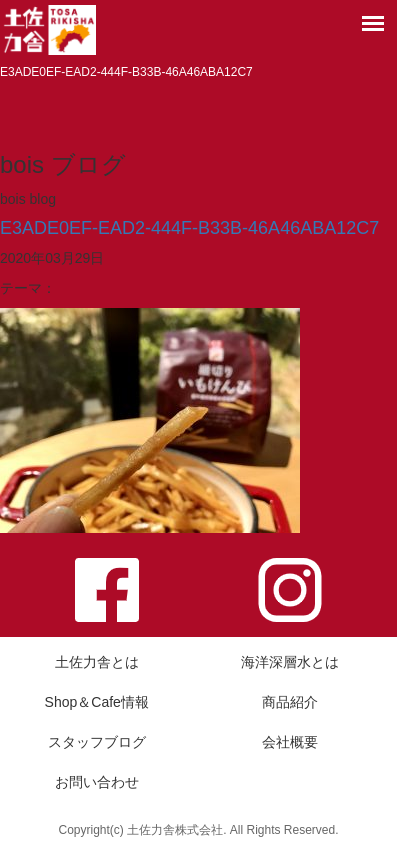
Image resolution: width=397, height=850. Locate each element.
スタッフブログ (97, 742)
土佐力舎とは (97, 662)
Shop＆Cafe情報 (97, 702)
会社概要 (290, 742)
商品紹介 (290, 702)
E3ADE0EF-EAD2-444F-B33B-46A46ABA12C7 (189, 228)
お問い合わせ (97, 782)
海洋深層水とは (290, 662)
